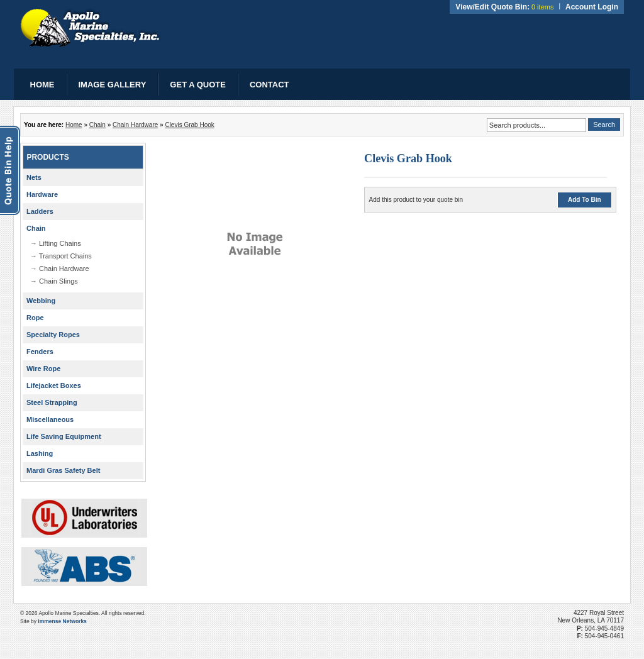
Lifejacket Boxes (54, 385)
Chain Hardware (135, 125)
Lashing (40, 453)
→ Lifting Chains (56, 243)
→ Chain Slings (54, 281)
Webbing (41, 301)
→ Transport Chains (61, 256)
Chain (97, 125)
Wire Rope (43, 368)
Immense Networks (62, 621)
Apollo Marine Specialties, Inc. (91, 28)
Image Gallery (113, 85)
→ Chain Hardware (60, 269)
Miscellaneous (50, 419)
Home (42, 85)
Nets (34, 177)
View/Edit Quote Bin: (492, 7)
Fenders (40, 352)
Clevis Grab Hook (189, 125)
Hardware (42, 194)
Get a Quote (198, 85)
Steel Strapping (52, 402)
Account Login (592, 7)
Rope (35, 318)
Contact (269, 85)
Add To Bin (585, 200)
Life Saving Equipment (64, 436)
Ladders (40, 211)
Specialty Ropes (53, 335)
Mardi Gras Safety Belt (63, 470)
